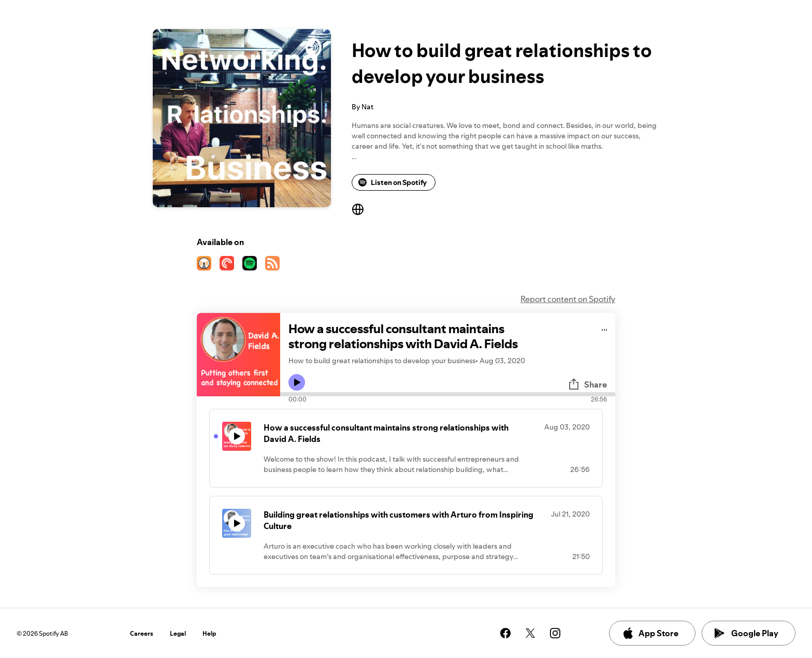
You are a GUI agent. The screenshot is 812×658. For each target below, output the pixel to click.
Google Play (746, 633)
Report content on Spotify (568, 299)
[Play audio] (605, 328)
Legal (178, 633)
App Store (650, 633)
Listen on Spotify (393, 182)
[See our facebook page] (505, 633)
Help (209, 633)
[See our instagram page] (555, 633)
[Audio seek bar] (448, 394)
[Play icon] (297, 382)
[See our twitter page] (530, 633)
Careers (142, 633)
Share (587, 384)
